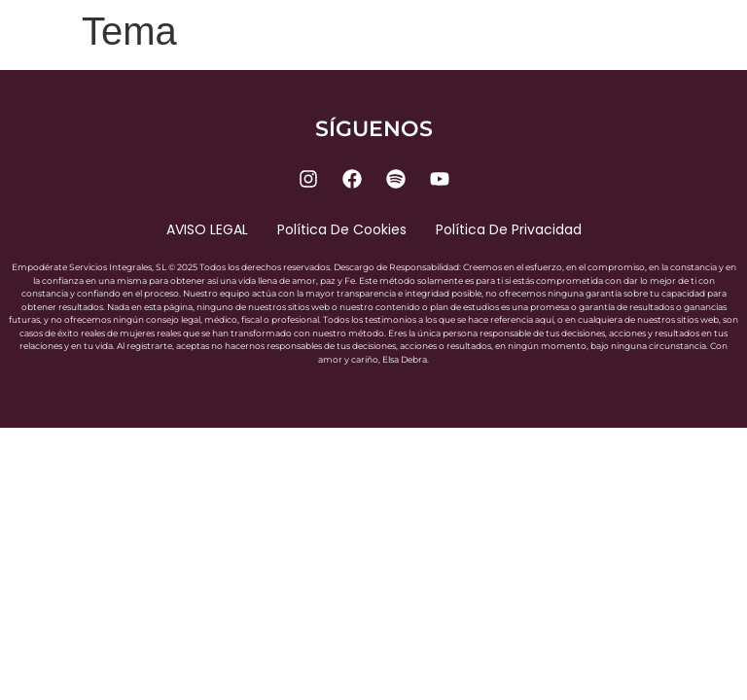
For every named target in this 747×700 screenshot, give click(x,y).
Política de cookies (342, 229)
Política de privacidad (509, 229)
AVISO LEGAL (207, 229)
